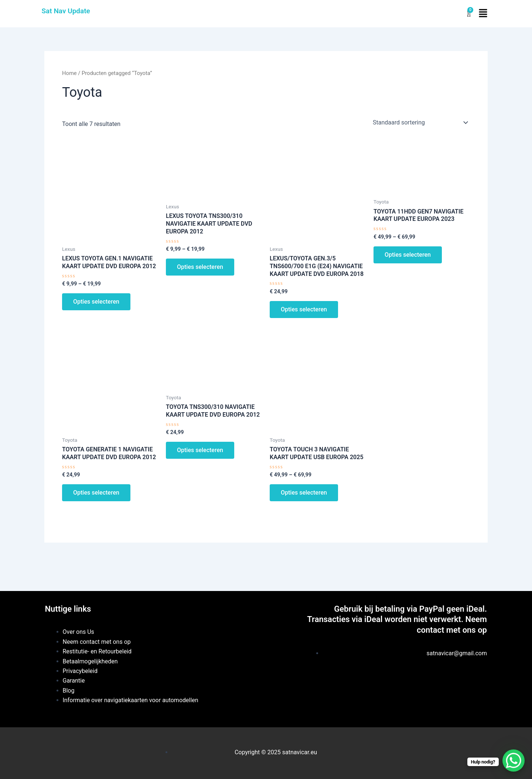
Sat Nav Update (66, 11)
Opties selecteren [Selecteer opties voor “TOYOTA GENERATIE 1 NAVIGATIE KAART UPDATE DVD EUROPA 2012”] (96, 493)
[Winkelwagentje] (469, 14)
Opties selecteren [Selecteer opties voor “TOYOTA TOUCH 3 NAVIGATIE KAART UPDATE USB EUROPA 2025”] (304, 493)
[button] (483, 14)
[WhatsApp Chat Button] (514, 761)
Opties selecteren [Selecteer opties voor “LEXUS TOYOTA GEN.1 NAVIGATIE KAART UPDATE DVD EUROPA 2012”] (96, 302)
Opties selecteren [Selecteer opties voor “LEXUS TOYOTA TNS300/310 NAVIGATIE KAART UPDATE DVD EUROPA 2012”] (200, 267)
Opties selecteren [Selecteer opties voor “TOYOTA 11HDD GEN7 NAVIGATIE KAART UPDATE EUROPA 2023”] (408, 255)
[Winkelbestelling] (420, 123)
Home (69, 73)
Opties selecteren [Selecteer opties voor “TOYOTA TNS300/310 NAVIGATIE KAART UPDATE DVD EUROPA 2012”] (200, 450)
